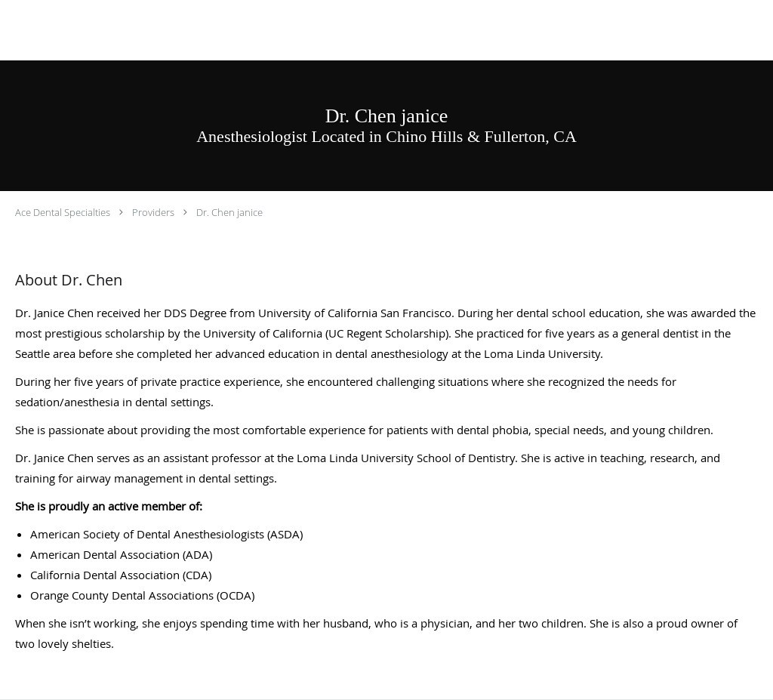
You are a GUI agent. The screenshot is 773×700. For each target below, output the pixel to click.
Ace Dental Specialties (63, 212)
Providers (153, 212)
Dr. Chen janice (229, 212)
